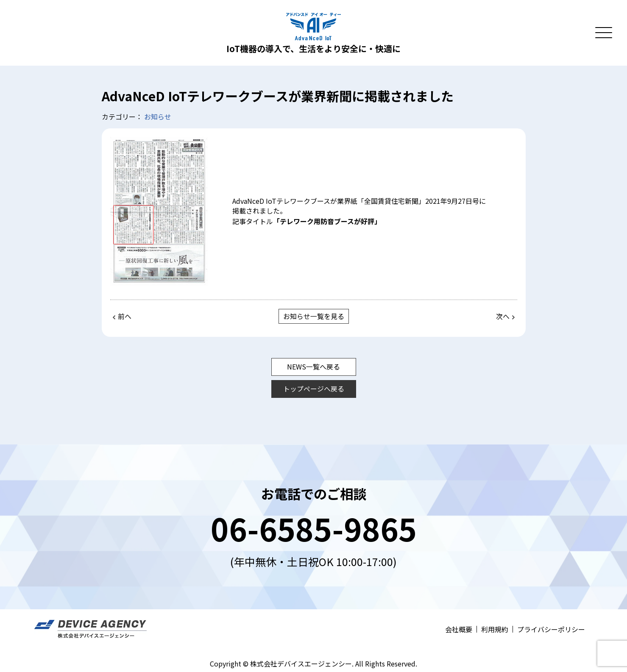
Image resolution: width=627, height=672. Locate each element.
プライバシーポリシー (551, 629)
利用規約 (495, 629)
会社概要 (459, 629)
